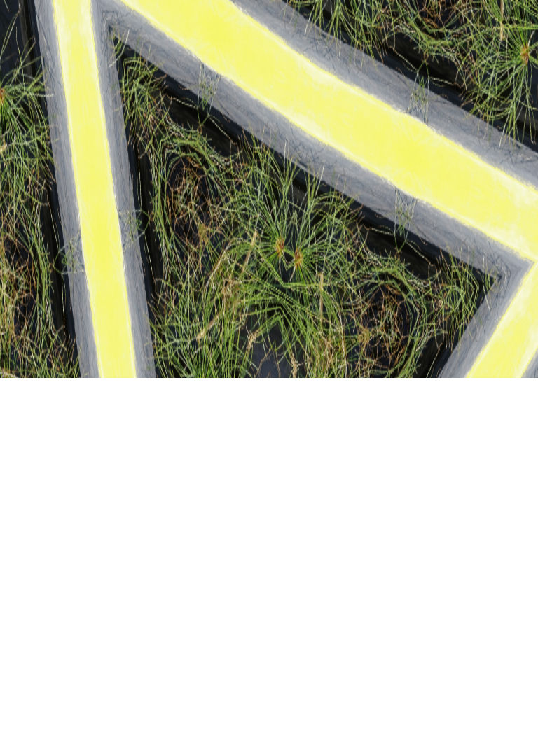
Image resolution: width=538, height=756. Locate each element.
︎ (511, 23)
